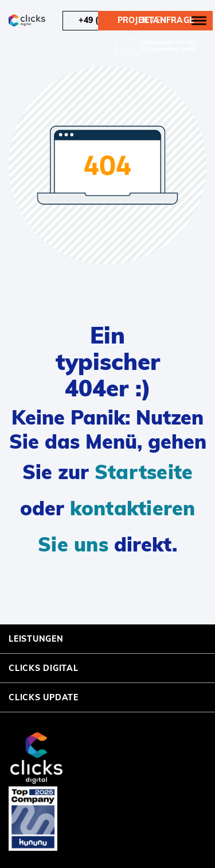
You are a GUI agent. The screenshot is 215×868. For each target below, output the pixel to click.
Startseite (144, 472)
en (161, 20)
